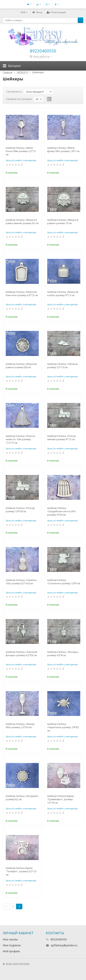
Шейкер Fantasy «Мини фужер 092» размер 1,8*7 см (63, 149)
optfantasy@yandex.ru (64, 945)
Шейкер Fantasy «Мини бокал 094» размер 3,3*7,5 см (21, 151)
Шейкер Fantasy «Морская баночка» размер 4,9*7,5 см (22, 294)
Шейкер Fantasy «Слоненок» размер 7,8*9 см (64, 582)
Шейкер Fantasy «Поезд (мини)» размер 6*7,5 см (61, 438)
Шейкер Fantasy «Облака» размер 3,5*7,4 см (63, 366)
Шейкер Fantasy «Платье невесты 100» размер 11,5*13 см (20, 439)
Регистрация (56, 12)
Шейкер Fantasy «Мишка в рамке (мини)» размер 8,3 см (22, 221)
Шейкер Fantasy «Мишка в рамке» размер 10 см (63, 221)
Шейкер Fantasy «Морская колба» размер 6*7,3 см (63, 294)
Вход (37, 12)
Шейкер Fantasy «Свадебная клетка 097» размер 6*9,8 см (62, 511)
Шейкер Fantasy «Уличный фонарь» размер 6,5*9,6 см (21, 654)
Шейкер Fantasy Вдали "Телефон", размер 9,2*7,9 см (21, 871)
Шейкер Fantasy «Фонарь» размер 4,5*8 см (63, 654)
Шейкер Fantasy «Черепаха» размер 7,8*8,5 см (63, 727)
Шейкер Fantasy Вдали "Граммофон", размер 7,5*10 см (61, 799)
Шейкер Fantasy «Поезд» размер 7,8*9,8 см (20, 510)
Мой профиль (11, 951)
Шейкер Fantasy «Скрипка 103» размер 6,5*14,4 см (21, 582)
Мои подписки (12, 945)
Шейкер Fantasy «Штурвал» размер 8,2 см (22, 798)
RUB (24, 12)
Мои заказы (10, 939)
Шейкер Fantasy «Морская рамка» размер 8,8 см (21, 366)
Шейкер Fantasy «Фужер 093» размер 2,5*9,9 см (20, 726)
